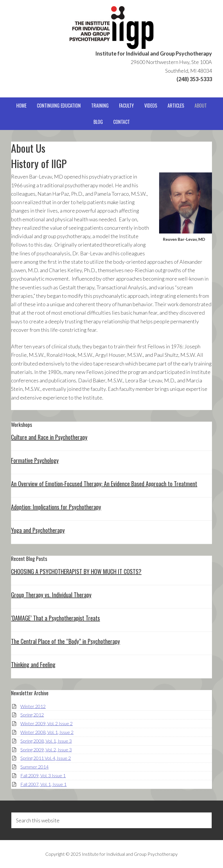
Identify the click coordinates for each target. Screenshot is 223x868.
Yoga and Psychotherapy (38, 530)
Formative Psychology (35, 460)
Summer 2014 (34, 767)
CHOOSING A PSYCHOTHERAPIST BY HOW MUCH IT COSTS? (76, 571)
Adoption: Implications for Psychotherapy (56, 507)
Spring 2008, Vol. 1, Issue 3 (46, 741)
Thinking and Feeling (33, 664)
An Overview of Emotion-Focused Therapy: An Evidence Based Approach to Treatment (104, 484)
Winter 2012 (33, 706)
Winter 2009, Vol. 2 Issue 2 (46, 723)
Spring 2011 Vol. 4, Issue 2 (46, 758)
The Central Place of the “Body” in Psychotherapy (65, 641)
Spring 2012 (32, 715)
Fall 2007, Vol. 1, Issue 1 (43, 784)
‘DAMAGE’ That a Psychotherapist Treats (55, 618)
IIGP (111, 28)
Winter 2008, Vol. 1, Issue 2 (47, 732)
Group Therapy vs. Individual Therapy (51, 595)
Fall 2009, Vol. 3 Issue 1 (43, 775)
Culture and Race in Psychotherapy (49, 437)
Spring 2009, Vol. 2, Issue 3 (46, 750)
